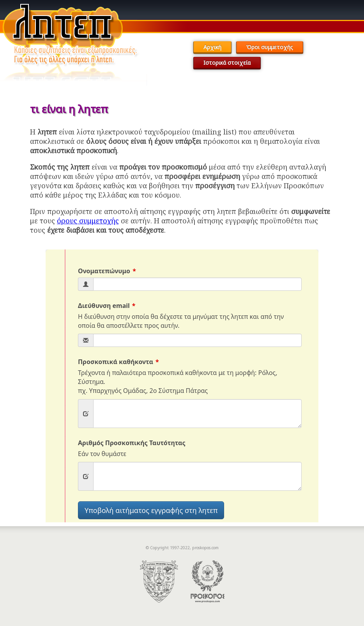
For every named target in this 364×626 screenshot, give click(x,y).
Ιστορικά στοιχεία (227, 63)
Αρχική (212, 47)
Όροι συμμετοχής (270, 47)
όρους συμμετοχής (88, 221)
